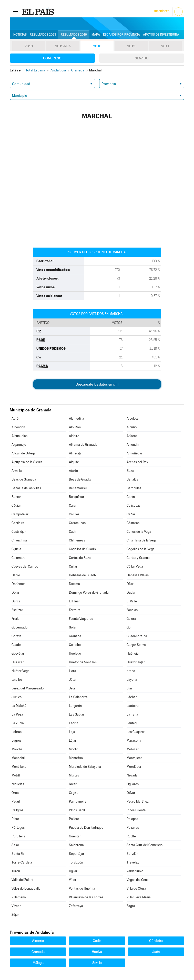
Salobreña (76, 845)
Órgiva (74, 793)
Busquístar (77, 497)
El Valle (132, 601)
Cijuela (16, 549)
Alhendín (133, 445)
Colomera (19, 558)
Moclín (74, 749)
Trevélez (133, 862)
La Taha (132, 714)
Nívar (73, 784)
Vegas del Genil (137, 880)
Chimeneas (77, 540)
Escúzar (17, 610)
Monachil (18, 758)
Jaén (156, 952)
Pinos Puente (136, 810)
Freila (16, 619)
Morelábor (134, 767)
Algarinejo (19, 445)
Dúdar (131, 593)
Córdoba (156, 941)
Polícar (74, 819)
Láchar (132, 697)
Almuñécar (135, 453)
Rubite (131, 836)
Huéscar (18, 662)
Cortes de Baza (80, 558)
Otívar (131, 793)
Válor (73, 880)
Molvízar (133, 749)
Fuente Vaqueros (81, 619)
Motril (16, 775)
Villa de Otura (136, 888)
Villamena (19, 897)
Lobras (17, 732)
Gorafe (16, 636)
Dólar (16, 593)
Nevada (132, 775)
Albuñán (75, 427)
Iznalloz (17, 680)
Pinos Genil (77, 810)
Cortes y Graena (138, 558)
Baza (130, 471)
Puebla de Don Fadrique (86, 828)
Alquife (74, 462)
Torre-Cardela (22, 862)
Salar (15, 845)
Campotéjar (20, 514)
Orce (15, 793)
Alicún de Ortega (24, 453)
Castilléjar (19, 532)
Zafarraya (76, 906)
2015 (131, 46)
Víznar (16, 906)
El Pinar (74, 601)
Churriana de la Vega (142, 540)
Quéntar (75, 836)
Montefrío (76, 758)
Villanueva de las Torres (86, 897)
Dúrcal (16, 601)
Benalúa (132, 479)
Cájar (73, 505)
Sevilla (97, 963)
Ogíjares (133, 784)
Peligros (17, 810)
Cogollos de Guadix (83, 549)
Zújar (15, 915)
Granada (75, 636)
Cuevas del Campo (25, 566)
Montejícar (134, 758)
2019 (29, 46)
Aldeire (74, 436)
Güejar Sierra (136, 645)
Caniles (74, 514)
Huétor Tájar (136, 662)
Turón (16, 871)
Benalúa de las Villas (26, 488)
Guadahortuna (137, 636)
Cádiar (16, 505)
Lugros (17, 741)
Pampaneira (78, 801)
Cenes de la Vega (139, 532)
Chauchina (19, 540)
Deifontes (18, 584)
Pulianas (133, 828)
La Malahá (19, 706)
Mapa (96, 35)
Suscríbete (161, 11)
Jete (72, 688)
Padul (16, 801)
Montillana (19, 767)
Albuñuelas (19, 436)
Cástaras (133, 523)
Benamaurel (78, 488)
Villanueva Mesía (139, 897)
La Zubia (18, 723)
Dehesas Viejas (138, 575)
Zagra (131, 906)
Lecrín (74, 723)
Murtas (74, 775)
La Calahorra (78, 697)
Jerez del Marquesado (28, 688)
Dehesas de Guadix (83, 575)
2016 (97, 46)
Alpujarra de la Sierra (27, 462)
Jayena (132, 680)
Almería (38, 941)
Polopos (132, 819)
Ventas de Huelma (82, 888)
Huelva (97, 952)
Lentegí (132, 723)
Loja (72, 732)
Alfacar (132, 436)
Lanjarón (75, 706)
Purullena (18, 836)
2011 (165, 46)
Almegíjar (76, 453)
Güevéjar (18, 653)
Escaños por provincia (121, 35)
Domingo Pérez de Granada (89, 593)
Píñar (15, 819)
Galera (131, 619)
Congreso (52, 58)
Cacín (131, 497)
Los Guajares (136, 732)
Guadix (16, 645)
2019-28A (63, 46)
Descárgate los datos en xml (97, 384)
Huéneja (133, 653)
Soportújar (77, 854)
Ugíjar (73, 871)
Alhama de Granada (83, 445)
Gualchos (76, 645)
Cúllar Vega (135, 566)
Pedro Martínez (138, 801)
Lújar (73, 741)
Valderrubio (135, 871)
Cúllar (73, 566)
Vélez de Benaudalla (26, 888)
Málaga (38, 963)
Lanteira (133, 706)
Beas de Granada (24, 479)
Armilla (17, 471)
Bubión (17, 497)
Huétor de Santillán (83, 662)
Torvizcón (76, 862)
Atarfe (73, 471)
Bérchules (134, 488)
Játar (73, 680)
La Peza (17, 714)
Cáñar (131, 514)
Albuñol (132, 427)
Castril (74, 532)
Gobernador (20, 627)
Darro (16, 575)
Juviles (17, 697)
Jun (129, 688)
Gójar (73, 627)
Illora (73, 671)
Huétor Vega (21, 671)
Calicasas (134, 505)
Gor (129, 627)
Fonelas (132, 610)
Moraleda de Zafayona (85, 767)
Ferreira (75, 610)
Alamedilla (76, 418)
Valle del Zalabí (22, 880)
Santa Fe (18, 854)
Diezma (74, 584)
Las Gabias (77, 714)
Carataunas (77, 523)
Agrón (16, 418)
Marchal (17, 749)
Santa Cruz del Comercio (145, 845)
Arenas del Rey (137, 462)
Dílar (130, 584)
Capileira (18, 523)
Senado (142, 58)
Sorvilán (132, 854)
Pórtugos (18, 828)
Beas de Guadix (80, 479)
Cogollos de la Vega (141, 549)
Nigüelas (18, 784)
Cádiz (97, 941)
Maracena (134, 741)
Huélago (75, 653)
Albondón (18, 427)
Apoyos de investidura (161, 35)
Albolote (132, 418)
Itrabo (131, 671)
